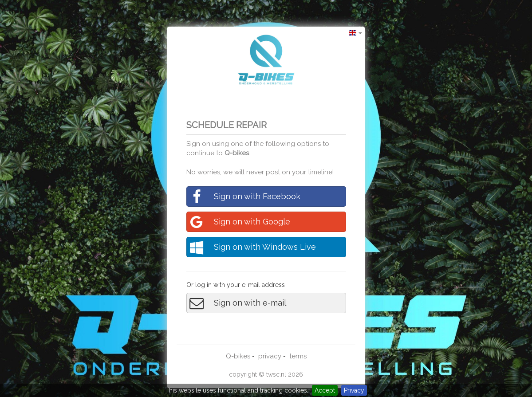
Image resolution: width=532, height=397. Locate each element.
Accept (325, 390)
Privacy (354, 390)
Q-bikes (237, 153)
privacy (270, 356)
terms (298, 356)
